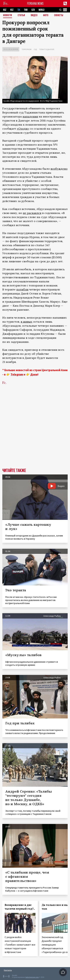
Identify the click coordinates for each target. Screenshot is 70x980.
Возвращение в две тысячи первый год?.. (20, 907)
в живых (27, 322)
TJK (19, 10)
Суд (35, 49)
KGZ (12, 10)
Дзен (34, 374)
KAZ (5, 10)
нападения (30, 116)
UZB (33, 10)
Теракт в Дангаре (47, 49)
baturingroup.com (32, 977)
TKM (26, 10)
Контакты (8, 970)
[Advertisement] (35, 431)
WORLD (41, 10)
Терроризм (27, 49)
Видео (34, 15)
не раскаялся (32, 213)
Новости (8, 15)
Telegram (17, 374)
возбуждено (59, 169)
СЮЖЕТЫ (59, 15)
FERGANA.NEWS (35, 3)
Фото (46, 15)
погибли (22, 289)
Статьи (21, 15)
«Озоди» (23, 129)
